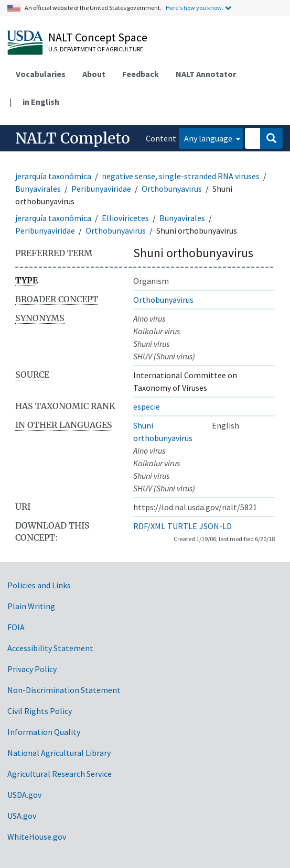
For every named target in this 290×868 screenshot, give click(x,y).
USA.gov (22, 816)
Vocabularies (41, 74)
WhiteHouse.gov (37, 837)
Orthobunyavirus (172, 189)
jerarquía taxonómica (53, 176)
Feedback (141, 74)
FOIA (16, 627)
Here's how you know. (195, 8)
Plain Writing (31, 606)
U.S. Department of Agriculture (96, 49)
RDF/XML (149, 526)
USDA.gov (24, 795)
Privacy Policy (32, 669)
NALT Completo (73, 138)
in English (41, 102)
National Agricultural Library (59, 753)
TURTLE (182, 526)
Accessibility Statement (50, 648)
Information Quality (44, 732)
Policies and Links (39, 585)
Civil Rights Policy (40, 711)
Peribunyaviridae (101, 189)
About (94, 74)
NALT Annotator (206, 74)
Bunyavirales (38, 189)
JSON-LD (216, 526)
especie (147, 406)
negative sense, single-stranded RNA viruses (181, 176)
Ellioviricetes (125, 218)
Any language (209, 138)
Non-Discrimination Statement (64, 690)
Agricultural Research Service (60, 774)
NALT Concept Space (98, 37)
